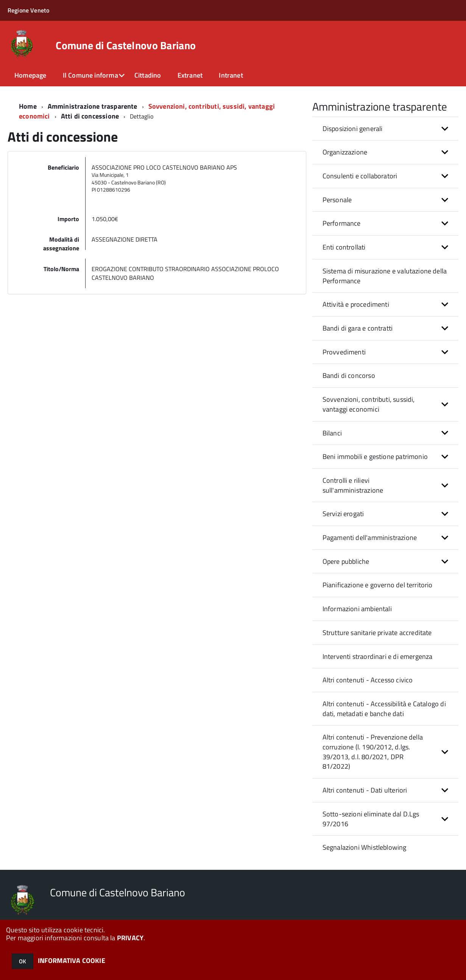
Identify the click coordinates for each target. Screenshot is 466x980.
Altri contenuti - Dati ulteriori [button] (365, 790)
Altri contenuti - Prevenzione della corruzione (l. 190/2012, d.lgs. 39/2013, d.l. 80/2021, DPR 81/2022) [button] (373, 752)
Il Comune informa (90, 75)
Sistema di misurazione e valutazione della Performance (385, 276)
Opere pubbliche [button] (346, 561)
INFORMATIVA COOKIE (72, 960)
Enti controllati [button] (344, 247)
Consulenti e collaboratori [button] (360, 176)
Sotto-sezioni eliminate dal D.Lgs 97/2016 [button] (371, 819)
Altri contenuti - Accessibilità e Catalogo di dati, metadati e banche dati (384, 709)
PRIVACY (130, 938)
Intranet (231, 75)
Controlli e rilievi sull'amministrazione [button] (353, 485)
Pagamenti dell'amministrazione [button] (370, 538)
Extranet (190, 75)
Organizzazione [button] (345, 152)
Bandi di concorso (349, 375)
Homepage (30, 75)
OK (23, 961)
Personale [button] (337, 200)
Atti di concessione (90, 116)
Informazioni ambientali (357, 609)
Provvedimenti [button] (344, 352)
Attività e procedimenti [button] (356, 304)
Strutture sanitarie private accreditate (377, 633)
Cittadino (148, 75)
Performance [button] (342, 223)
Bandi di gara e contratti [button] (358, 328)
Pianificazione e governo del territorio (378, 585)
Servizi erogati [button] (343, 514)
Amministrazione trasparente (93, 106)
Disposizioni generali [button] (353, 129)
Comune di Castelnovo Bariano (126, 45)
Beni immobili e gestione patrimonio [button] (375, 456)
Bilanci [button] (332, 433)
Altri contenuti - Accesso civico (368, 680)
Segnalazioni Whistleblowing (365, 847)
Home (28, 106)
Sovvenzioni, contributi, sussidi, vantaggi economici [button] (369, 404)
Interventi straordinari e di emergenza (378, 656)
